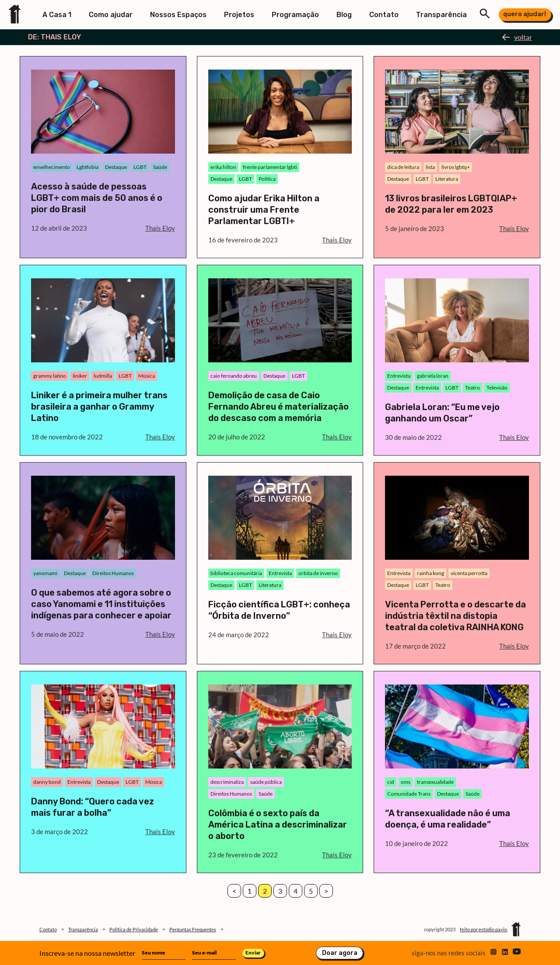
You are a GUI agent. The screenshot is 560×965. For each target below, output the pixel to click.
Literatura (447, 179)
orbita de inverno (318, 573)
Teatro (472, 388)
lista (430, 167)
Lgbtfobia (87, 167)
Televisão (497, 388)
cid (391, 782)
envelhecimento (52, 167)
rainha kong (430, 573)
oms (406, 782)
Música (147, 376)
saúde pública (266, 782)
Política (267, 179)
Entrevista (399, 376)
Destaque (116, 167)
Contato (384, 15)
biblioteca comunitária (236, 573)
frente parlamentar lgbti (270, 167)
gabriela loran (433, 376)
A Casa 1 (57, 15)
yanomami (45, 573)
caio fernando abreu (234, 376)
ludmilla (103, 376)
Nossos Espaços (178, 15)
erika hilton (223, 167)
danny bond (47, 782)
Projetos (239, 15)
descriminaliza (227, 782)
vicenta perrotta (469, 573)
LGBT (140, 167)
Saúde (160, 167)
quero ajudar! (525, 14)
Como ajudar (111, 15)
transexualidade (435, 782)
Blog (344, 15)
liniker (80, 376)
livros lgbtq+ (456, 167)
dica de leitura (403, 167)
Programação (295, 15)
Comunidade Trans (409, 794)
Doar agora (340, 953)
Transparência (441, 15)
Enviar (253, 953)
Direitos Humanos (113, 573)
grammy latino (50, 376)
